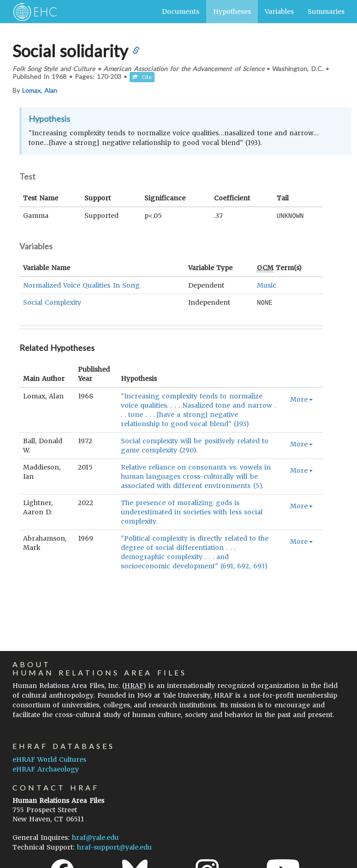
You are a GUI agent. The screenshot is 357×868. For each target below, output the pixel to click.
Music (267, 285)
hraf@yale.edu (95, 838)
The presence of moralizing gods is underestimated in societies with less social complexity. (192, 511)
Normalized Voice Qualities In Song (81, 285)
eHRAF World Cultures (49, 759)
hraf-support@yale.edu (114, 847)
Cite (142, 77)
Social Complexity (52, 302)
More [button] (301, 398)
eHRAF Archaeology (46, 769)
